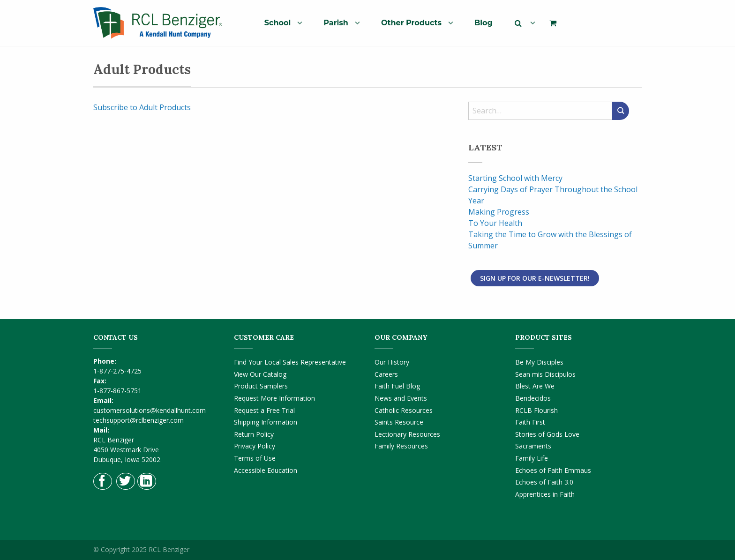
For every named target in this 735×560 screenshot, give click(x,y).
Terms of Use (255, 458)
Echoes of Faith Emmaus (553, 470)
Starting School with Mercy (515, 178)
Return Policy (254, 434)
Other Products (411, 23)
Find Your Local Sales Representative (290, 362)
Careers (386, 374)
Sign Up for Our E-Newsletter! (535, 278)
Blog (484, 23)
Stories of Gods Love (547, 434)
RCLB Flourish (536, 410)
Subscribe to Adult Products (142, 107)
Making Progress (499, 212)
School (278, 23)
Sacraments (533, 446)
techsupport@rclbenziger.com (139, 420)
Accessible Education (266, 470)
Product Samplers (261, 386)
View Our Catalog (260, 374)
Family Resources (401, 446)
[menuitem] (280, 22)
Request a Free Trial (264, 410)
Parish (336, 23)
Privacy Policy (255, 446)
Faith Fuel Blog (397, 386)
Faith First (530, 422)
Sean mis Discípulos (545, 374)
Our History (392, 362)
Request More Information (274, 398)
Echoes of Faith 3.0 (544, 482)
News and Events (401, 398)
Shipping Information (266, 422)
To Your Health (495, 223)
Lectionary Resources (407, 434)
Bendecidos (533, 398)
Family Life (532, 458)
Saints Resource (399, 422)
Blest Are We (535, 386)
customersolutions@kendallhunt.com (150, 410)
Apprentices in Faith (545, 494)
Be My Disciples (539, 362)
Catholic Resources (404, 410)
